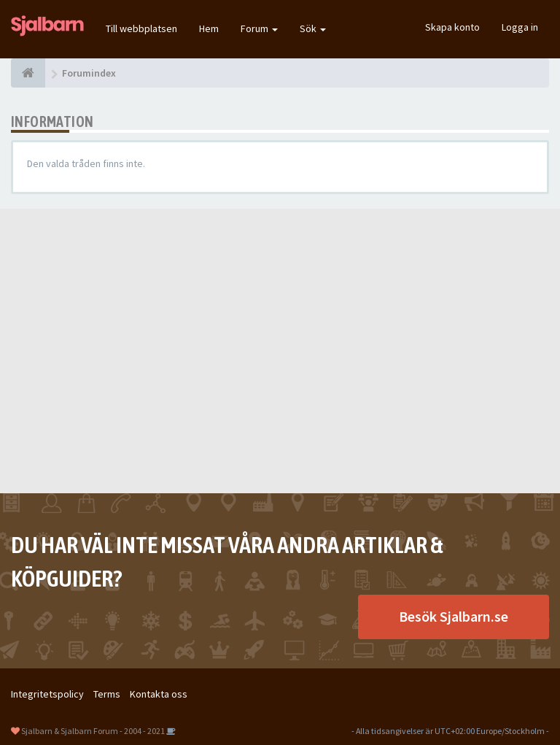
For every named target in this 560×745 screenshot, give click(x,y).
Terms (107, 694)
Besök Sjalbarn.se (454, 616)
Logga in (520, 27)
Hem (209, 28)
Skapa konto (452, 27)
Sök (313, 28)
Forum (259, 28)
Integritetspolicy (47, 694)
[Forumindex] (28, 73)
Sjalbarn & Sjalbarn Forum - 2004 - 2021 (93, 731)
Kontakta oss (159, 694)
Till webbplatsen (141, 28)
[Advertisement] (280, 351)
